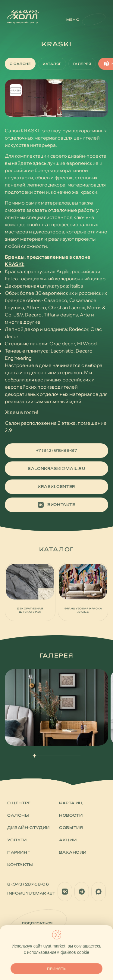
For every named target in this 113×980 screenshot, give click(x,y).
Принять (56, 969)
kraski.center (56, 487)
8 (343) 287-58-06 (28, 884)
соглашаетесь (88, 946)
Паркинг (19, 852)
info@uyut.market (31, 893)
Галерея (82, 64)
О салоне (20, 64)
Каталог (52, 64)
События (71, 828)
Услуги (17, 840)
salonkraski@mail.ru (56, 468)
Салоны (18, 815)
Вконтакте (56, 505)
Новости (71, 815)
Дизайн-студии (28, 828)
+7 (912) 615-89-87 (57, 450)
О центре (19, 803)
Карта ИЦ (71, 803)
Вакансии (73, 852)
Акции (68, 840)
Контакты (20, 865)
